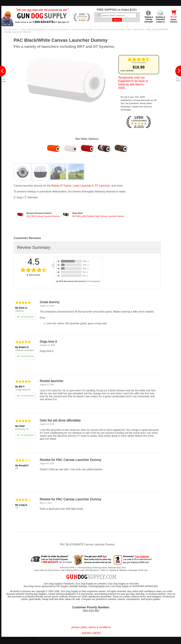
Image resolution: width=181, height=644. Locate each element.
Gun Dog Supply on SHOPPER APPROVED (135, 586)
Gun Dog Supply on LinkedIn (91, 584)
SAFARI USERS (91, 633)
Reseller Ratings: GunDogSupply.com (89, 586)
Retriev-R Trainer (61, 186)
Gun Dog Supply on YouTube (123, 584)
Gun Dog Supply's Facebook (59, 584)
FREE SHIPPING (107, 10)
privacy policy (79, 627)
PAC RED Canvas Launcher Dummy (43, 216)
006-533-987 (91, 611)
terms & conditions (100, 627)
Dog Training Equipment (34, 29)
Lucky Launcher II (83, 186)
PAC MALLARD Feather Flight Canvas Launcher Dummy (98, 216)
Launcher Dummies (82, 29)
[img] (139, 59)
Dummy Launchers (59, 29)
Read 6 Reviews (139, 63)
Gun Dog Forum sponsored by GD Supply (46, 586)
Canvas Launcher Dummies (110, 29)
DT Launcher (102, 186)
